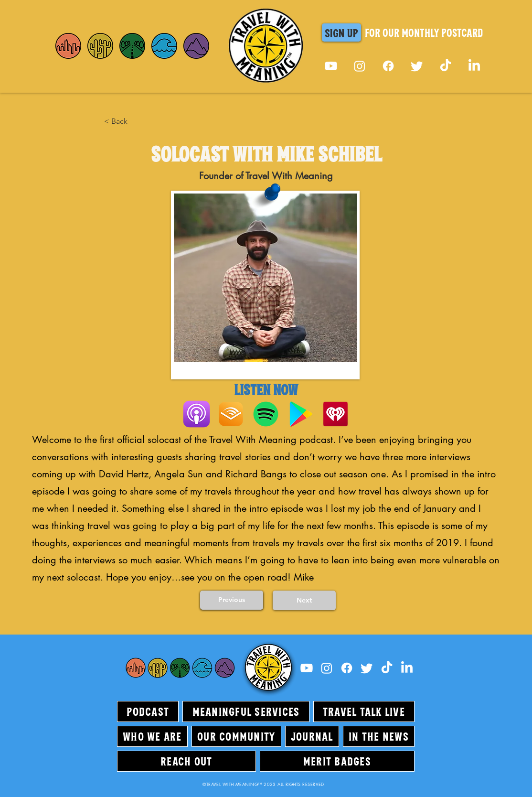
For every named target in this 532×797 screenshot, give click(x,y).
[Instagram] (360, 66)
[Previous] (232, 600)
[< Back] (136, 121)
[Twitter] (417, 66)
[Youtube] (331, 66)
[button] (341, 32)
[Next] (304, 600)
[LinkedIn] (474, 66)
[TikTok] (446, 66)
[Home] (68, 46)
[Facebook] (388, 66)
